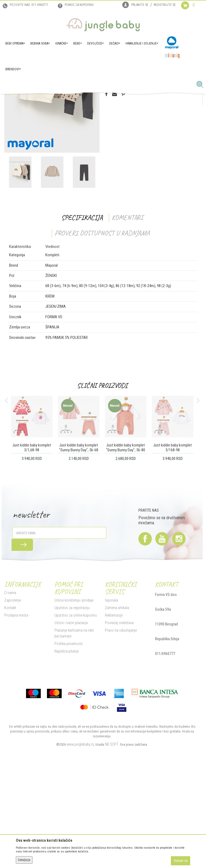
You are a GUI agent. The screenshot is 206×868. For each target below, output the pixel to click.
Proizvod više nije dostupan (132, 167)
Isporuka (110, 698)
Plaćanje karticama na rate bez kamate (76, 731)
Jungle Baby (11, 101)
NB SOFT (111, 842)
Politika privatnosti (67, 741)
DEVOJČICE (57, 101)
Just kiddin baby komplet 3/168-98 (172, 545)
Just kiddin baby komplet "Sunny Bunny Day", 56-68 (78, 545)
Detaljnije (24, 860)
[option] (51, 184)
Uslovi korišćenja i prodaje (73, 698)
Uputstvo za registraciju (71, 705)
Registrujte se (165, 5)
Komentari (126, 315)
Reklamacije (113, 713)
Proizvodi (29, 101)
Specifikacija (81, 315)
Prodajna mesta (15, 713)
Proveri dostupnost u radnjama (101, 330)
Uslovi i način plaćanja (70, 720)
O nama (9, 690)
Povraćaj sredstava (118, 720)
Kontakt (9, 705)
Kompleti (74, 101)
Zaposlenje (11, 698)
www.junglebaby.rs (79, 842)
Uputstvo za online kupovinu (74, 713)
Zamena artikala (116, 705)
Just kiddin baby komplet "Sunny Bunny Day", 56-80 (125, 545)
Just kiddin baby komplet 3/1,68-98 (30, 545)
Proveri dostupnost (128, 146)
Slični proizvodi (101, 483)
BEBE (42, 101)
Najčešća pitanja (65, 749)
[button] (202, 85)
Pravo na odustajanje (120, 728)
